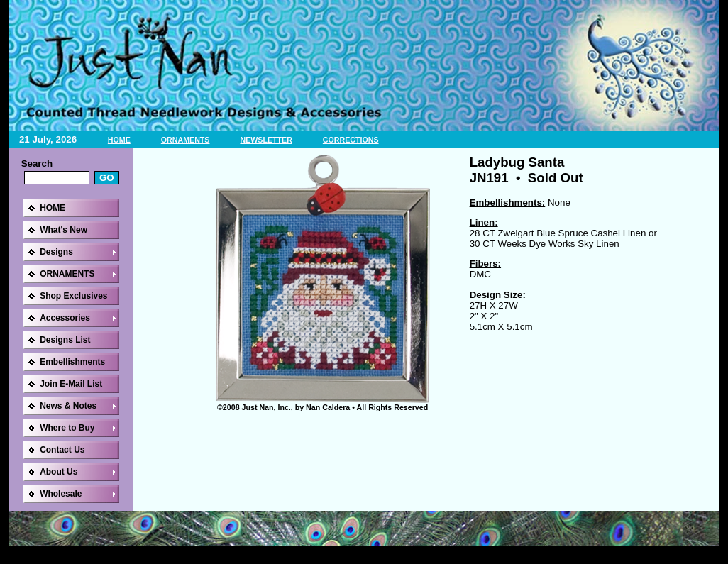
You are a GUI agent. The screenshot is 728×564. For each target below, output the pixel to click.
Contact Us (62, 450)
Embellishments (72, 362)
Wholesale (61, 494)
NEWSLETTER (266, 140)
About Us (59, 472)
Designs (56, 252)
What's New (64, 230)
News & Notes (68, 406)
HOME (119, 140)
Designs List (65, 340)
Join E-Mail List (71, 384)
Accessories (65, 318)
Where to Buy (67, 428)
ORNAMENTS (186, 140)
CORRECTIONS (351, 140)
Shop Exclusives (73, 296)
